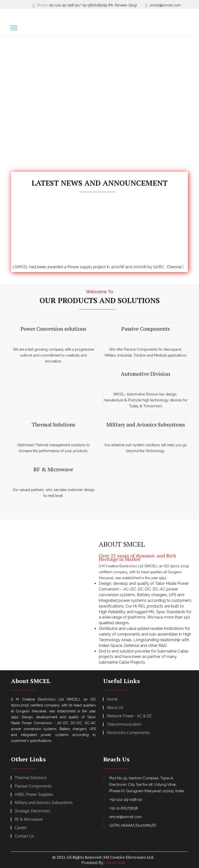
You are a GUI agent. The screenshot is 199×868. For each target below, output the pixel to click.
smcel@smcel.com (165, 5)
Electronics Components (128, 733)
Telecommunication (124, 724)
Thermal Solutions (53, 425)
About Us (115, 707)
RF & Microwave (53, 469)
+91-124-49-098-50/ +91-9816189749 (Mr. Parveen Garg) (93, 5)
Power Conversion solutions (53, 329)
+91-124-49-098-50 (126, 800)
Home (112, 699)
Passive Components (146, 329)
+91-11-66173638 (124, 808)
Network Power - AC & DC (129, 716)
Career (21, 828)
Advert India (116, 863)
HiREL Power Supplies (34, 794)
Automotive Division (146, 374)
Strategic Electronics (33, 811)
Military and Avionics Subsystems (146, 425)
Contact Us (24, 836)
